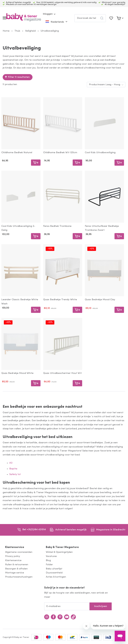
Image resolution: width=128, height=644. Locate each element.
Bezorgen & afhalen (16, 569)
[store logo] (24, 18)
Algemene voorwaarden (19, 552)
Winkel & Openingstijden (59, 552)
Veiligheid (30, 31)
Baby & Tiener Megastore (62, 547)
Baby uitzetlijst (54, 569)
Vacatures (51, 556)
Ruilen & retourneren (17, 565)
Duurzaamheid (54, 573)
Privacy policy (13, 556)
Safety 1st (15, 474)
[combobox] (90, 18)
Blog (48, 561)
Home (6, 31)
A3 (11, 463)
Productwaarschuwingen (19, 577)
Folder (49, 565)
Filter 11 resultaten (19, 77)
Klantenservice (15, 547)
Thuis (17, 31)
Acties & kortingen (56, 577)
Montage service (15, 573)
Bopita (13, 469)
